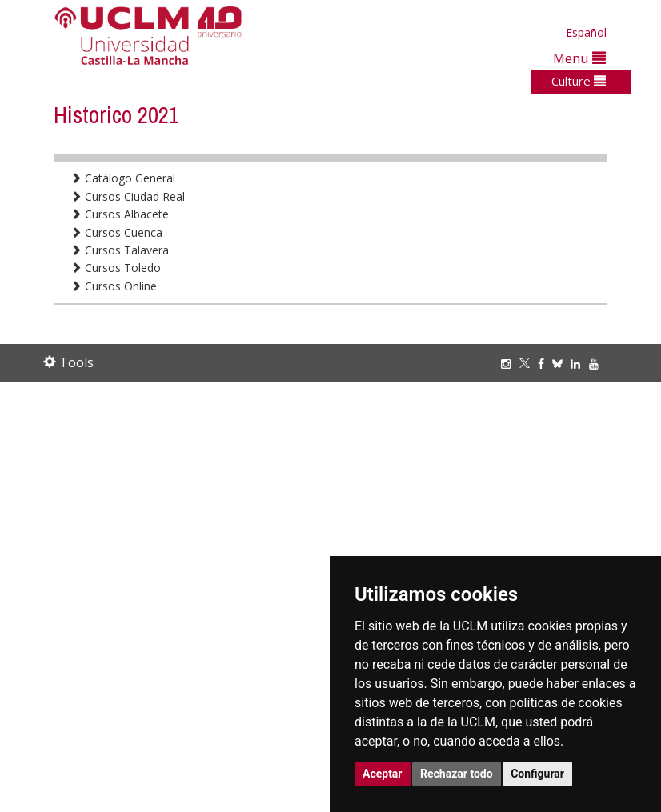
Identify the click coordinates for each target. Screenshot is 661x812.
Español (586, 32)
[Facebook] (545, 364)
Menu (579, 58)
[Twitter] (529, 364)
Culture (579, 81)
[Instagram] (510, 364)
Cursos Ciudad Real (128, 196)
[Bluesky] (561, 364)
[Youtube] (598, 364)
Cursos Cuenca (116, 232)
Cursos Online (114, 286)
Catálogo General (123, 178)
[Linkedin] (575, 364)
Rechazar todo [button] (457, 774)
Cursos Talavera (120, 250)
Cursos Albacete (120, 214)
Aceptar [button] (383, 774)
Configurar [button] (537, 774)
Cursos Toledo (116, 268)
